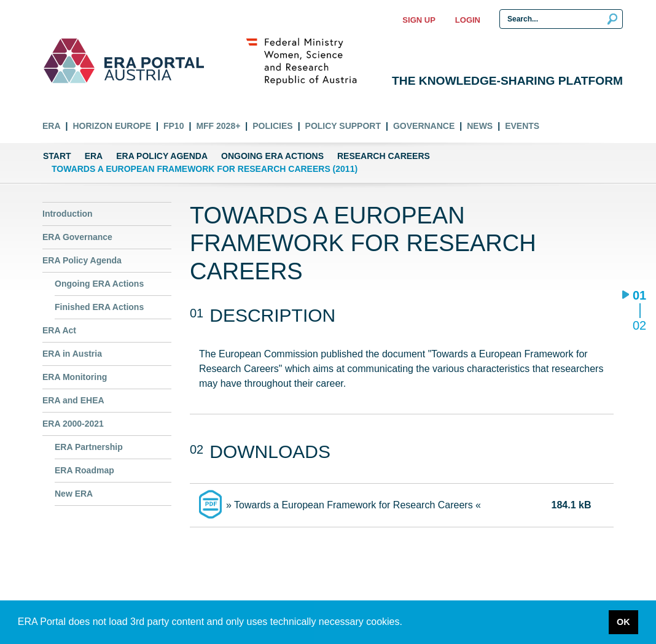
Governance (424, 126)
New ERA (74, 494)
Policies (272, 126)
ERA (52, 126)
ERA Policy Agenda (162, 156)
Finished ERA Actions (99, 307)
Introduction (68, 214)
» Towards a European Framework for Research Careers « (353, 505)
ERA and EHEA (73, 400)
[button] (407, 623)
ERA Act (59, 330)
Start (57, 156)
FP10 (174, 126)
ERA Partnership (89, 447)
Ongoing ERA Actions (272, 156)
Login (468, 20)
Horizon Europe (112, 126)
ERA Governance (77, 237)
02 (639, 325)
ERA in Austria (72, 354)
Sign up (419, 20)
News (480, 126)
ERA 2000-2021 (73, 424)
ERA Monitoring (75, 377)
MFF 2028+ (218, 126)
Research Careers (384, 156)
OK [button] (623, 622)
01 (639, 296)
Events (522, 126)
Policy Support (343, 126)
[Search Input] (561, 19)
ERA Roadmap (84, 470)
